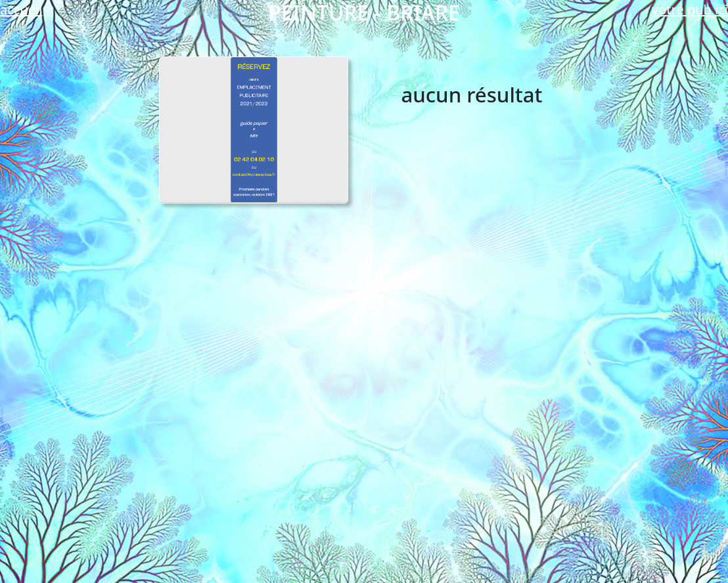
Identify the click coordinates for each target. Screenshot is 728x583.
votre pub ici (690, 10)
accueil (21, 10)
